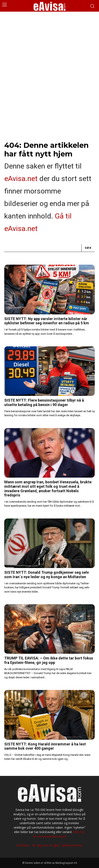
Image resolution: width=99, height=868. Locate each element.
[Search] (88, 248)
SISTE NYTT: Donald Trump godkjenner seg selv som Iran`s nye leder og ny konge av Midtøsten (47, 575)
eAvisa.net (21, 178)
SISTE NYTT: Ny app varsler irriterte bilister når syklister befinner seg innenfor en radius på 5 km (47, 321)
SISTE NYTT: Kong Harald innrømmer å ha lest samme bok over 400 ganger (45, 746)
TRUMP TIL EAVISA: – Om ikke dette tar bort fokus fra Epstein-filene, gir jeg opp (49, 660)
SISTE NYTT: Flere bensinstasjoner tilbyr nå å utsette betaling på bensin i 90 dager (44, 402)
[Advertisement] (49, 63)
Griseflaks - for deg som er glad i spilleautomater (49, 845)
